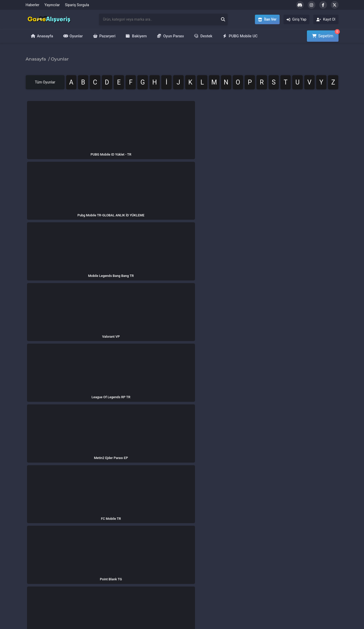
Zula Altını (301, 563)
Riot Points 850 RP (255, 585)
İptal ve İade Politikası (151, 548)
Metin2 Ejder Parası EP (311, 585)
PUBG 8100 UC (252, 548)
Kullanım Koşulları (148, 555)
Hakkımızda (90, 540)
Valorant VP (303, 555)
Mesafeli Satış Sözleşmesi (155, 563)
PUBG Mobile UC (240, 36)
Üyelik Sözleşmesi (148, 570)
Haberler (33, 5)
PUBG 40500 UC (253, 540)
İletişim (86, 563)
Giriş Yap (194, 563)
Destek (203, 36)
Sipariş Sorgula (77, 5)
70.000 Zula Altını (254, 570)
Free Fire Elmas (305, 578)
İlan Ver (193, 555)
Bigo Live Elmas (306, 570)
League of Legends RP (311, 548)
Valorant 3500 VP (254, 555)
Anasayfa (42, 36)
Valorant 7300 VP (254, 578)
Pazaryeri (104, 36)
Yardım (86, 570)
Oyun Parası (171, 36)
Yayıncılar (52, 5)
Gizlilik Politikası (147, 540)
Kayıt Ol (193, 570)
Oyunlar (73, 36)
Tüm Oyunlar (54, 83)
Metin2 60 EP (251, 563)
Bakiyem (136, 36)
